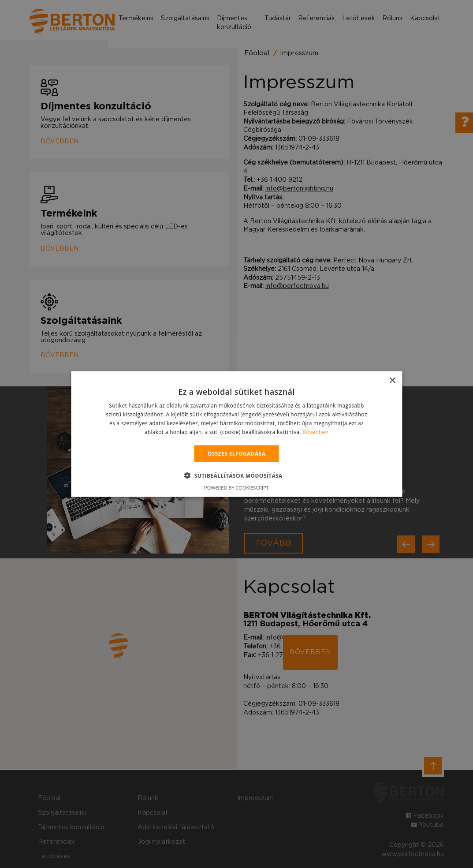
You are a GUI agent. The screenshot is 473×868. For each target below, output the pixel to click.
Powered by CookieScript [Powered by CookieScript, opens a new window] (236, 487)
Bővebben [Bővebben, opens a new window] (315, 432)
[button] (236, 475)
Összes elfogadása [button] (237, 453)
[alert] (236, 434)
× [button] (392, 381)
